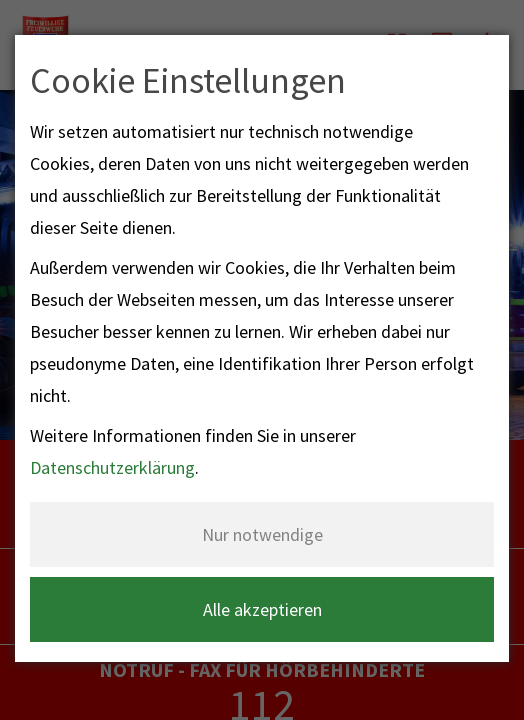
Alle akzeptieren (262, 609)
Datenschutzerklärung (112, 467)
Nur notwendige (262, 534)
